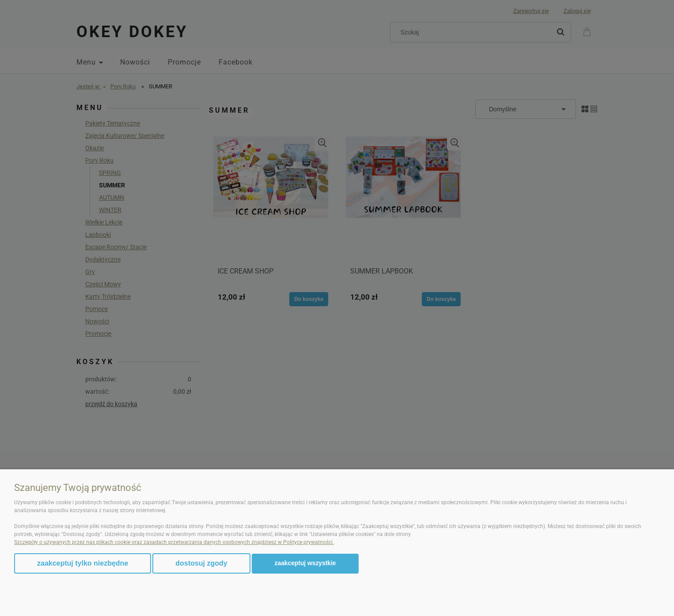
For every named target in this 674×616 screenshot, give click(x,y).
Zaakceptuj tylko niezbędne (83, 563)
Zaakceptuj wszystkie (305, 563)
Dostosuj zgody (201, 563)
